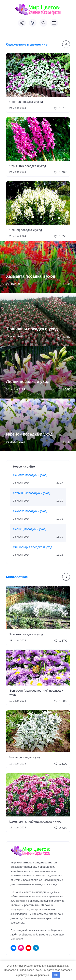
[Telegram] (36, 948)
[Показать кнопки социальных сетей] (22, 23)
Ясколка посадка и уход (30, 511)
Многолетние (17, 577)
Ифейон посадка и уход (29, 434)
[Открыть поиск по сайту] (43, 23)
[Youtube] (28, 948)
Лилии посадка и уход (28, 382)
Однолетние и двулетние (27, 44)
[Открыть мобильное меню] (54, 23)
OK (56, 975)
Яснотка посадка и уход (26, 102)
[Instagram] (21, 948)
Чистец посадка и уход (25, 757)
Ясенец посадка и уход (26, 230)
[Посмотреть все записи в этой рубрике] (66, 44)
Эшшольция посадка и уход (33, 547)
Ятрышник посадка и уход (28, 166)
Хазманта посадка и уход (31, 276)
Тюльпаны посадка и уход (32, 329)
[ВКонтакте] (13, 948)
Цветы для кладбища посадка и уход (35, 821)
